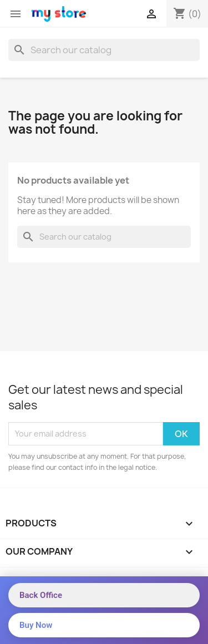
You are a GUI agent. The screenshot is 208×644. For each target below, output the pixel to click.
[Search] (104, 50)
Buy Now (36, 625)
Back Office (41, 595)
